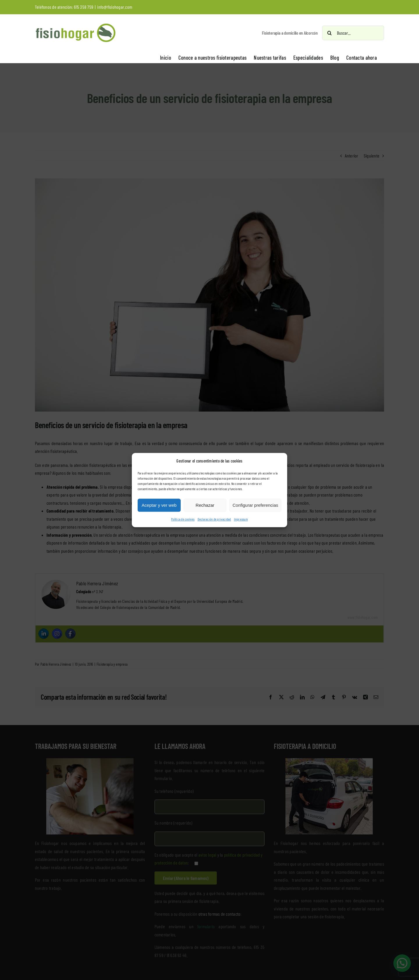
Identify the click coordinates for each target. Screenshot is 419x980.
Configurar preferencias (255, 505)
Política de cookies (183, 519)
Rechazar (205, 505)
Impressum (241, 519)
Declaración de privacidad (214, 519)
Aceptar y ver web (159, 505)
